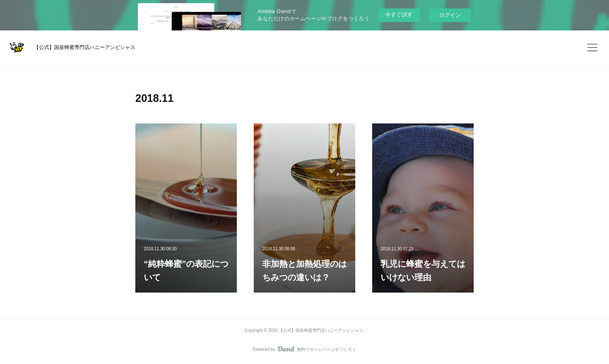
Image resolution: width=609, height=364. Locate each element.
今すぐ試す (399, 15)
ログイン (450, 15)
